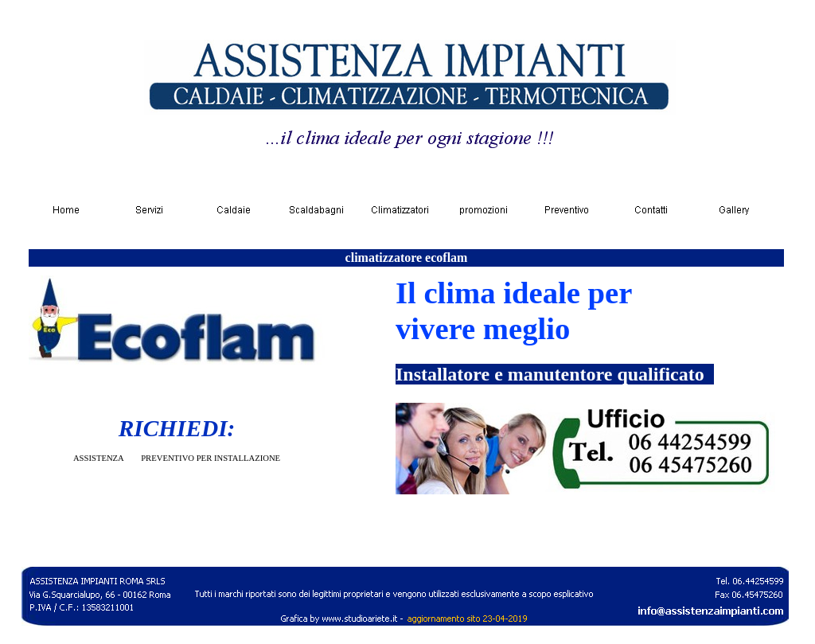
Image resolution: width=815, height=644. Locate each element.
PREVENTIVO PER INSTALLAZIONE (211, 458)
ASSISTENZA (99, 458)
